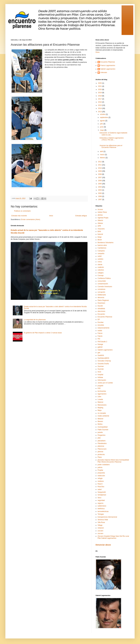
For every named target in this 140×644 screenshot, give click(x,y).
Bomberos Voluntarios (105, 243)
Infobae (100, 377)
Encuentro (101, 314)
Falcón (100, 336)
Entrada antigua (81, 216)
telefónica (101, 509)
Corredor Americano (105, 287)
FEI (99, 339)
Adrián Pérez (102, 212)
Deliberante (102, 295)
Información (102, 380)
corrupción (101, 292)
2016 (100, 102)
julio (102, 124)
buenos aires (102, 245)
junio (102, 127)
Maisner (100, 402)
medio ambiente (103, 416)
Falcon (100, 333)
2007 (100, 178)
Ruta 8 (100, 484)
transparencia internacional (107, 517)
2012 (100, 162)
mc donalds (102, 413)
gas (99, 353)
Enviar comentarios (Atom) (31, 219)
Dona (98, 52)
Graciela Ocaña (103, 364)
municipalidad (103, 427)
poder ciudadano (104, 465)
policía (100, 467)
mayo (102, 130)
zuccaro (100, 531)
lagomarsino (102, 394)
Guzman (101, 366)
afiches (100, 215)
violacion (101, 528)
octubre (103, 114)
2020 (100, 89)
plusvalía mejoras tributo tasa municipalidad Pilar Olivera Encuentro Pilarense (113, 461)
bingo (100, 237)
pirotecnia (101, 454)
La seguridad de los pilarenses (35, 320)
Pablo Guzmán (103, 430)
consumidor (102, 281)
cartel (100, 256)
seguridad (101, 500)
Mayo (100, 410)
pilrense (100, 452)
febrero (103, 158)
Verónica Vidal (103, 520)
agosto (103, 121)
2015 (100, 105)
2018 (100, 96)
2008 (100, 174)
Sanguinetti (102, 492)
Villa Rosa (101, 522)
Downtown (101, 303)
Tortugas (101, 514)
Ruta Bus (101, 487)
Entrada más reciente (19, 216)
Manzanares (102, 405)
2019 (100, 93)
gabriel (100, 347)
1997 (100, 200)
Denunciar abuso (103, 545)
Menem (100, 421)
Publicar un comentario (22, 211)
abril (102, 151)
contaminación (103, 284)
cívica (100, 262)
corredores (101, 289)
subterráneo (102, 506)
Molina (100, 424)
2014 (100, 108)
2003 (100, 190)
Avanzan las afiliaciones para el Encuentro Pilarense (111, 146)
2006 (100, 181)
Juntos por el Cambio (105, 383)
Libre (99, 397)
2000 (100, 193)
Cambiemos (102, 248)
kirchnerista (102, 391)
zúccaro (100, 533)
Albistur (100, 223)
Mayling (100, 408)
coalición (101, 267)
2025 (100, 83)
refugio (100, 478)
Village (100, 525)
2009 (100, 171)
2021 (100, 86)
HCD (99, 372)
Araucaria (101, 229)
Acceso (100, 209)
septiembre (104, 117)
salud (100, 489)
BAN (99, 231)
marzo (103, 155)
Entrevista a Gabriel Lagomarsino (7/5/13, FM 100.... (112, 139)
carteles (100, 259)
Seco (99, 498)
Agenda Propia (103, 218)
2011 (100, 165)
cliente (100, 265)
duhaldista (101, 309)
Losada (100, 399)
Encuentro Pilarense (108, 62)
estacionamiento (103, 328)
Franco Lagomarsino (108, 65)
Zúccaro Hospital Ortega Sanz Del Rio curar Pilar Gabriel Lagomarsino (113, 537)
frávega (100, 344)
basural (100, 234)
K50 (99, 388)
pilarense (101, 446)
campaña (101, 253)
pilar (99, 438)
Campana (101, 251)
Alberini (100, 220)
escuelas (101, 325)
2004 (100, 187)
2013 (100, 112)
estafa (100, 331)
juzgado (100, 386)
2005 (100, 184)
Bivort (100, 240)
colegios (101, 273)
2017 (100, 99)
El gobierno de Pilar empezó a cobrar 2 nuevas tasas (43, 333)
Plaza (100, 457)
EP (99, 320)
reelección (101, 476)
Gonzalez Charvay (104, 361)
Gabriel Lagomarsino (108, 69)
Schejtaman (102, 495)
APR (99, 226)
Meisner (100, 419)
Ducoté (100, 306)
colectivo (101, 270)
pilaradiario (102, 441)
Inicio (51, 216)
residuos (101, 481)
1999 (100, 196)
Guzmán (101, 369)
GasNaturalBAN (103, 358)
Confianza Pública (104, 278)
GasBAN (101, 355)
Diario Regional (103, 300)
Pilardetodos (102, 443)
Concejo (101, 275)
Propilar (100, 470)
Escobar (101, 322)
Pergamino (101, 435)
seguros (100, 503)
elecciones (101, 311)
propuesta (101, 473)
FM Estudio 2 (102, 342)
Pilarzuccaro (102, 449)
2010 (100, 168)
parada (100, 432)
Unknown (104, 72)
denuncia (101, 298)
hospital (100, 375)
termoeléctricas (103, 511)
